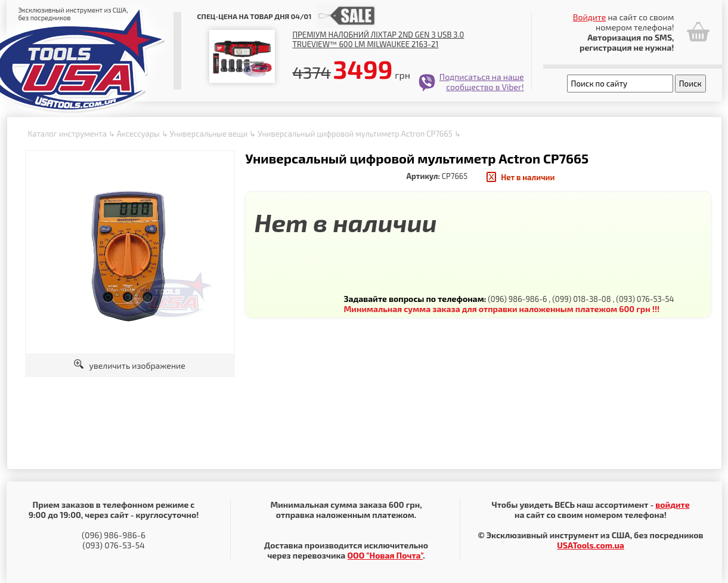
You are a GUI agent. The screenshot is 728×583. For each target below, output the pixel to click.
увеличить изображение (130, 365)
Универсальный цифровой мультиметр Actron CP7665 (355, 134)
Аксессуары (138, 134)
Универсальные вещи (208, 134)
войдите (672, 505)
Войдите (590, 17)
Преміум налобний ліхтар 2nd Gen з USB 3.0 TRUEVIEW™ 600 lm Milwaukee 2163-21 (379, 39)
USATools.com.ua (590, 545)
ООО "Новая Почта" (385, 555)
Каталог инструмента (67, 134)
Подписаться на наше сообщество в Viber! (482, 82)
